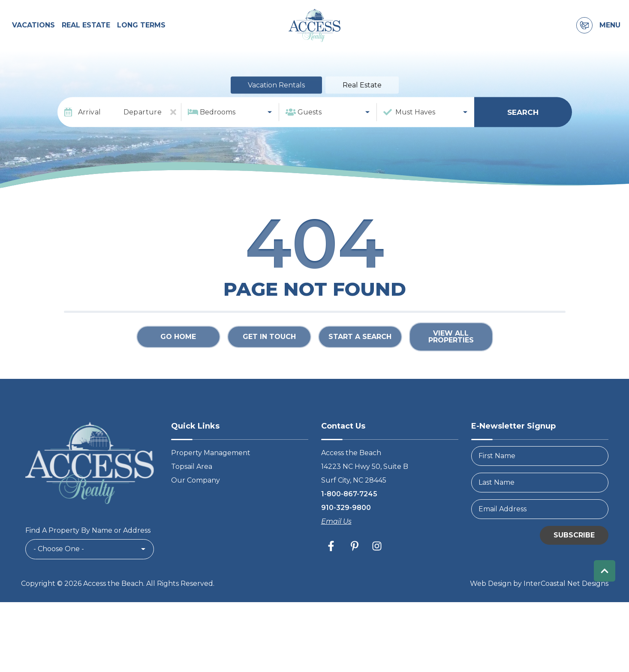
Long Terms (141, 37)
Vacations (33, 37)
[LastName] (540, 506)
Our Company (196, 504)
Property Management (211, 476)
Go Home (178, 360)
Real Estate (86, 37)
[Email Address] (540, 533)
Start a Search (360, 360)
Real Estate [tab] (362, 109)
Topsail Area (192, 490)
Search (523, 135)
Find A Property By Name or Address (88, 554)
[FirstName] (540, 480)
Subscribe (574, 559)
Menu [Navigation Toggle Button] (610, 37)
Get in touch (269, 360)
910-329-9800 (346, 531)
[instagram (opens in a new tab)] (377, 570)
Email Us (336, 545)
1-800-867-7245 (349, 517)
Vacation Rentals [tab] (276, 109)
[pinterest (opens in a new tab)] (355, 570)
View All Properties (451, 360)
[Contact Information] (584, 37)
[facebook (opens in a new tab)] (332, 570)
